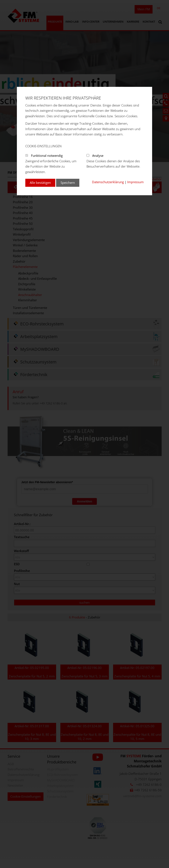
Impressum (135, 182)
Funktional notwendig (47, 156)
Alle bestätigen (40, 183)
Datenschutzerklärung (108, 182)
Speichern (68, 183)
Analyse (98, 156)
